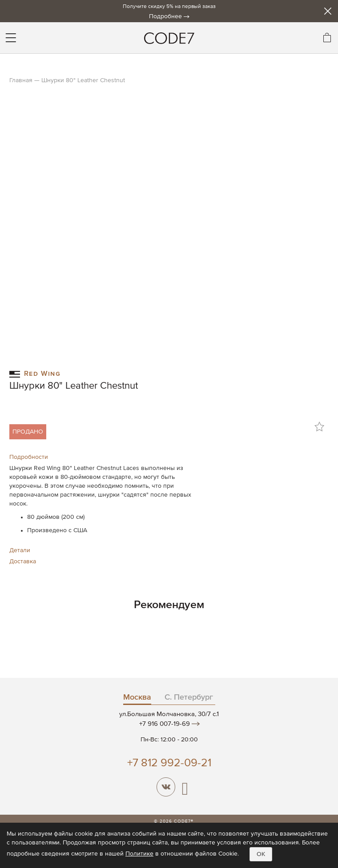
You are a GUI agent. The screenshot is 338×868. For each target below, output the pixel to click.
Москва (137, 697)
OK (261, 854)
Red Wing (35, 373)
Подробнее (165, 16)
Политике (139, 854)
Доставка (23, 561)
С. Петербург (189, 697)
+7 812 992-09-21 (169, 763)
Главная (21, 80)
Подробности (29, 457)
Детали (20, 550)
